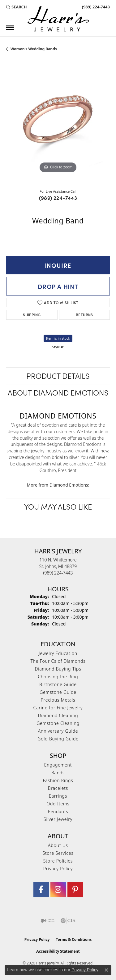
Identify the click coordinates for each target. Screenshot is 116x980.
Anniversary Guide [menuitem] (58, 731)
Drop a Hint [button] (58, 286)
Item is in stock (58, 338)
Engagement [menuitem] (58, 765)
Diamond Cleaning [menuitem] (58, 715)
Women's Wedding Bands (34, 49)
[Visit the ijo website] (47, 921)
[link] (95, 7)
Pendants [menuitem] (58, 811)
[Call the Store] (58, 573)
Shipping (32, 315)
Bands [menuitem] (58, 773)
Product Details (58, 376)
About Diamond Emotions (58, 392)
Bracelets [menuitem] (58, 788)
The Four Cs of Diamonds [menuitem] (58, 661)
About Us (58, 845)
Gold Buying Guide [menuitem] (58, 739)
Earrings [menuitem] (58, 796)
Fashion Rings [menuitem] (58, 780)
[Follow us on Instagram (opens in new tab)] (58, 890)
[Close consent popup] (106, 970)
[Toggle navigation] (10, 28)
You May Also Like (58, 506)
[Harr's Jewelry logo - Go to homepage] (58, 19)
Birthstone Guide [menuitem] (58, 684)
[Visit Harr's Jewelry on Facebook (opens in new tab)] (41, 890)
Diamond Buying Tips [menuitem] (58, 669)
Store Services (58, 853)
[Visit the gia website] (68, 921)
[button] (17, 7)
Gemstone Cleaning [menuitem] (58, 723)
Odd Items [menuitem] (58, 804)
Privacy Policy (58, 869)
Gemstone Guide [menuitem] (58, 692)
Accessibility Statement (58, 951)
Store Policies (58, 861)
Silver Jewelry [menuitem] (58, 819)
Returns (84, 315)
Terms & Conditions (74, 939)
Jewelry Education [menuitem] (58, 653)
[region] (58, 123)
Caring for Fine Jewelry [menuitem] (58, 708)
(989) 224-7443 (58, 198)
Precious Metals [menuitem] (58, 700)
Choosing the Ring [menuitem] (58, 677)
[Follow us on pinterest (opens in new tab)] (75, 890)
